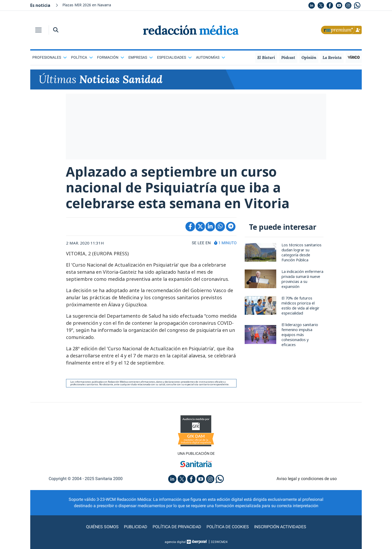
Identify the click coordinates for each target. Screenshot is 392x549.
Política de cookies (228, 527)
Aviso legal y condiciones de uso (307, 479)
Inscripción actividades (280, 527)
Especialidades (174, 57)
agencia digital (175, 542)
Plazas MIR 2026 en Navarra (87, 5)
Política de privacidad (177, 527)
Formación (111, 57)
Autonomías (211, 57)
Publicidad (136, 527)
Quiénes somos (102, 527)
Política (82, 57)
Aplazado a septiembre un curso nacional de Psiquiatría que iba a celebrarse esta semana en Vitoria (178, 187)
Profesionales (50, 57)
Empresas (141, 57)
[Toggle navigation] (38, 30)
